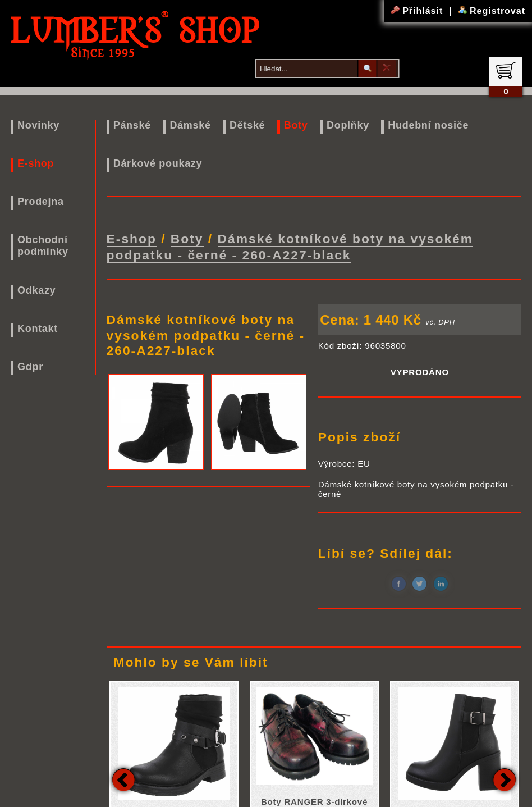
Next (505, 778)
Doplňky (348, 125)
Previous (123, 778)
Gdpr (30, 367)
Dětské (247, 125)
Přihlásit (419, 11)
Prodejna (41, 202)
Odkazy (36, 290)
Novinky (38, 125)
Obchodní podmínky (43, 246)
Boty (296, 125)
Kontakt (38, 329)
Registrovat (492, 11)
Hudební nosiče (428, 125)
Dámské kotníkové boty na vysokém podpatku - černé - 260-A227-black (290, 246)
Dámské (190, 125)
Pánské (132, 125)
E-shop (36, 163)
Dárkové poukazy (158, 163)
